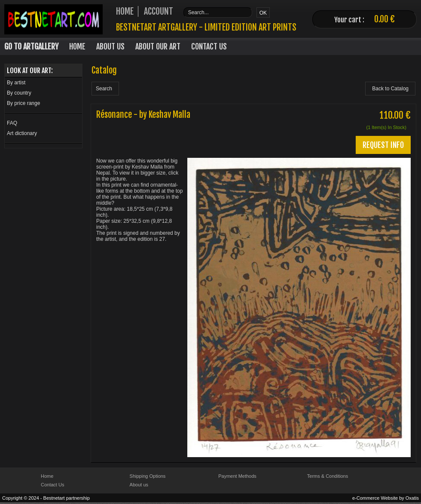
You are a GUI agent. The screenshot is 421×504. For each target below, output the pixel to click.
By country (19, 93)
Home (77, 46)
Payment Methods (237, 476)
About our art (158, 46)
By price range (23, 103)
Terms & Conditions (328, 476)
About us (139, 485)
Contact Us (209, 46)
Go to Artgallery (31, 46)
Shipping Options (148, 476)
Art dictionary (22, 133)
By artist (16, 83)
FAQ (12, 123)
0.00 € (384, 19)
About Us (110, 46)
